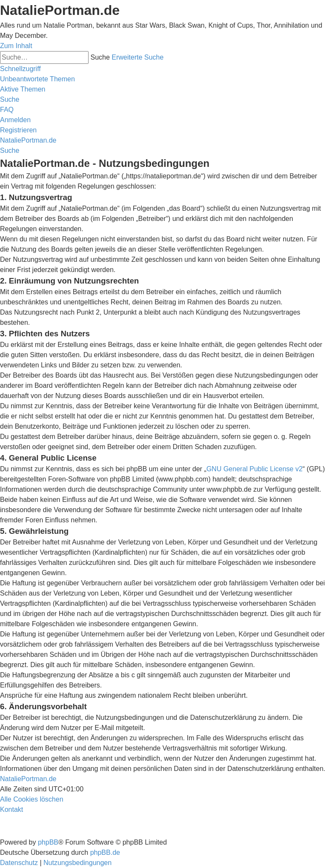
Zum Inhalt (16, 46)
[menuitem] (37, 79)
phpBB (48, 842)
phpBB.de (105, 852)
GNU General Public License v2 (255, 469)
